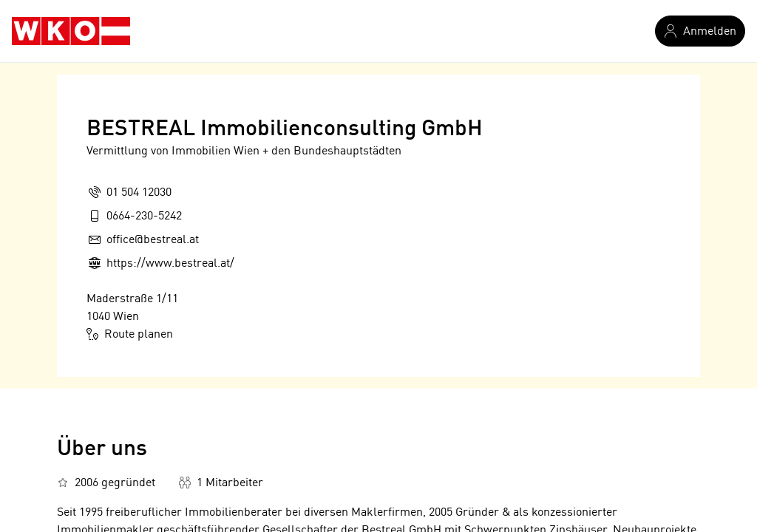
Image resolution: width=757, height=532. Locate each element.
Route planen (130, 334)
